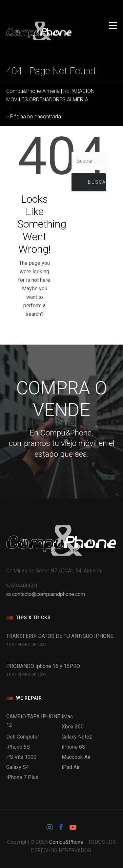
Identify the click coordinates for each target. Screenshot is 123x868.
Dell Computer (23, 737)
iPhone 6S (73, 747)
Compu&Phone (66, 842)
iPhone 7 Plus (22, 777)
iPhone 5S (18, 747)
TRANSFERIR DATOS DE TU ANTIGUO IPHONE (60, 636)
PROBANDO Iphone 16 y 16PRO (43, 666)
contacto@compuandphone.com (49, 594)
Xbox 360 (73, 727)
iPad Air (71, 767)
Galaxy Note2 (77, 737)
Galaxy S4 (18, 767)
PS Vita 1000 (21, 757)
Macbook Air (76, 757)
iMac (67, 716)
